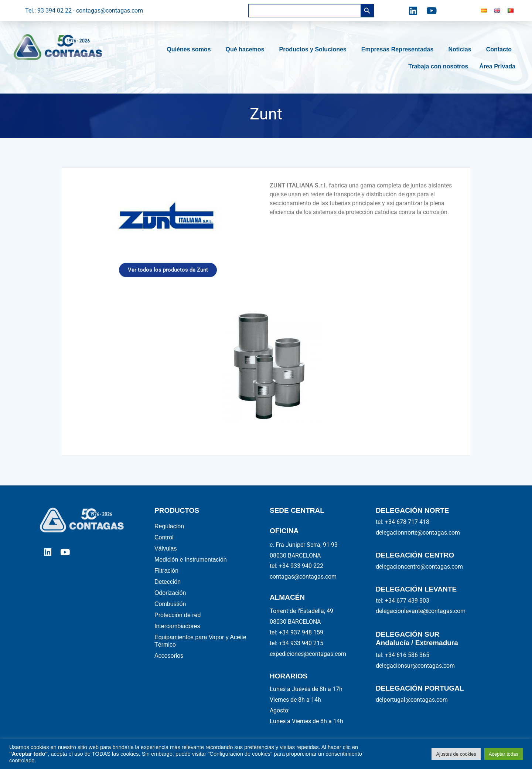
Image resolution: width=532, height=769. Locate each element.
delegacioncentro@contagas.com (419, 567)
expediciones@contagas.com (308, 654)
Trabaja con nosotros (438, 66)
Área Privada (497, 66)
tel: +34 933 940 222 (296, 566)
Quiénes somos (190, 50)
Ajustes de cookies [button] (456, 754)
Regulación (169, 527)
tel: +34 (296, 632)
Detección (168, 590)
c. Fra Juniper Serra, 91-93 (304, 545)
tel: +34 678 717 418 (403, 522)
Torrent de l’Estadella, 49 (301, 611)
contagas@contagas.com (303, 577)
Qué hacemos (247, 50)
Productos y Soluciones (314, 50)
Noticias (461, 50)
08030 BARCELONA (295, 555)
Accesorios (169, 673)
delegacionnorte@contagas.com (418, 533)
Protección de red (178, 628)
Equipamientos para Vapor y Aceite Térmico (200, 656)
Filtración (166, 577)
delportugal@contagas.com (412, 700)
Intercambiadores (177, 640)
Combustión (170, 615)
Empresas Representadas (399, 50)
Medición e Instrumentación (191, 565)
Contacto (501, 50)
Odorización (170, 602)
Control (164, 540)
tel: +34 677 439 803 (403, 601)
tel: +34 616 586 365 (403, 655)
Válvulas (166, 552)
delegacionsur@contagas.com (415, 666)
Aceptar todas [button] (504, 754)
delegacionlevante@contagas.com (421, 611)
